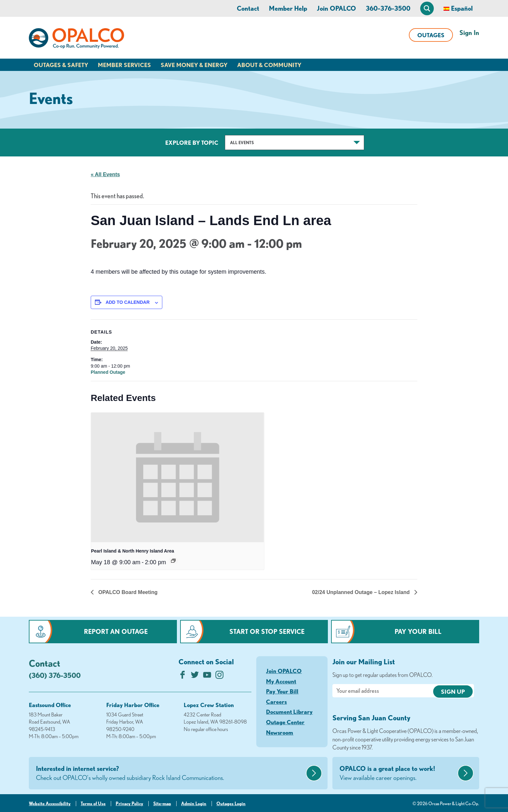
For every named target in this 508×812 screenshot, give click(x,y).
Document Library (289, 712)
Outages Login (231, 804)
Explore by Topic (192, 143)
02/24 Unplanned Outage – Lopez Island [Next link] (362, 592)
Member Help (288, 8)
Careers (276, 702)
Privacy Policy (129, 804)
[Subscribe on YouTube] (207, 676)
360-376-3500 (388, 8)
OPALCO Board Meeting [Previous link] (127, 592)
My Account (281, 681)
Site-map (162, 804)
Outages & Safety (61, 65)
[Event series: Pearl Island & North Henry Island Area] (173, 561)
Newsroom (280, 732)
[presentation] (178, 477)
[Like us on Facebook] (183, 676)
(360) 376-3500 (55, 675)
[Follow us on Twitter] (195, 676)
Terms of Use (93, 804)
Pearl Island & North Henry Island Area (133, 551)
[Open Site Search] (427, 8)
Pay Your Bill (418, 631)
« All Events (105, 174)
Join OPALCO (336, 8)
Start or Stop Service (267, 631)
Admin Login (194, 804)
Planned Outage (108, 372)
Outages (431, 35)
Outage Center (285, 722)
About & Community (269, 65)
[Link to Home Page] (76, 40)
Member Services (124, 65)
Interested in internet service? (170, 773)
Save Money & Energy (194, 65)
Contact (248, 8)
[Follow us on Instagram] (219, 676)
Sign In (469, 33)
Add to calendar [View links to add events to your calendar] (128, 302)
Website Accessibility (50, 804)
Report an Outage (116, 631)
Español (462, 8)
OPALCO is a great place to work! (398, 773)
